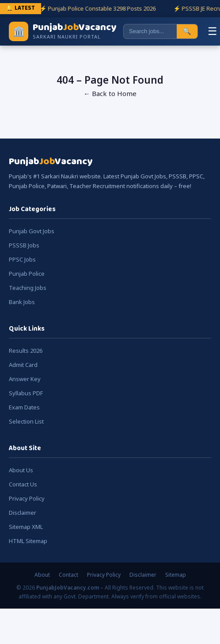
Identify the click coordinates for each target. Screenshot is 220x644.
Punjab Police (27, 274)
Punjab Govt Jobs (32, 231)
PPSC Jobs (22, 259)
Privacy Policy (27, 498)
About (42, 575)
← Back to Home (110, 93)
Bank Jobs (22, 302)
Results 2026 (26, 351)
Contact (68, 575)
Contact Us (23, 484)
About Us (21, 470)
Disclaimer (23, 513)
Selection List (26, 421)
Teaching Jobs (28, 288)
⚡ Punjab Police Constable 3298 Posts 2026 (98, 8)
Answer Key (25, 379)
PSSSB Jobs (24, 245)
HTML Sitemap (28, 541)
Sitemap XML (26, 527)
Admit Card (23, 365)
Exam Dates (24, 407)
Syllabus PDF (26, 393)
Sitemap (176, 575)
